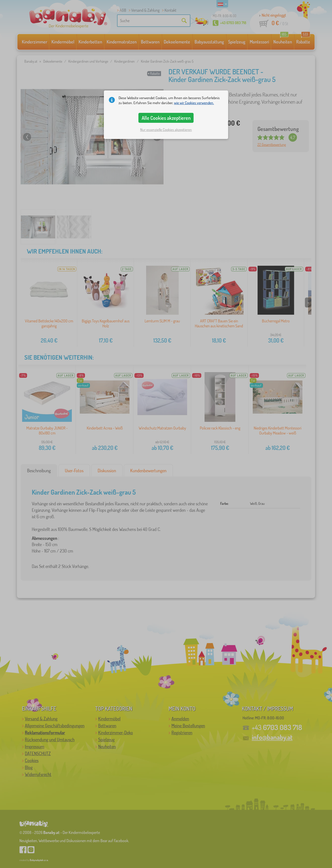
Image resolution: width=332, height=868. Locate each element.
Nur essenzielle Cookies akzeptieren (166, 130)
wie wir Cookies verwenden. (194, 103)
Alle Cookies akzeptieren (166, 118)
